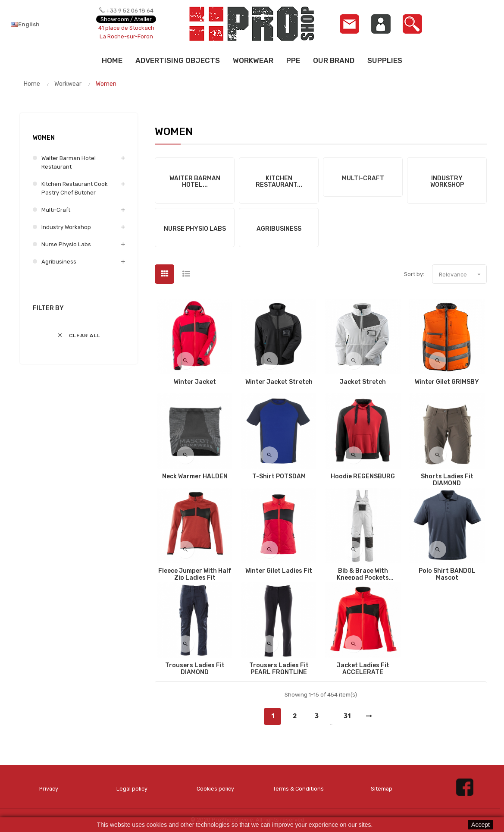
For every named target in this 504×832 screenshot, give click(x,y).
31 (347, 716)
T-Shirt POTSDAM (279, 477)
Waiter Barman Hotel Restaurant (69, 162)
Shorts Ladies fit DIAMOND (447, 480)
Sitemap (382, 789)
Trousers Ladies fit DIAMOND (195, 669)
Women (44, 138)
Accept (481, 825)
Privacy (49, 789)
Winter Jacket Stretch (279, 382)
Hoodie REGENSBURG (363, 477)
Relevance (463, 274)
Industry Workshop (66, 227)
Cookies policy (215, 789)
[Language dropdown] (42, 24)
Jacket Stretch (363, 382)
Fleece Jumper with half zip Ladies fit (195, 575)
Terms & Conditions (298, 789)
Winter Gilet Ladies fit (279, 571)
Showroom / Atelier (126, 19)
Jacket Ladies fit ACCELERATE (363, 669)
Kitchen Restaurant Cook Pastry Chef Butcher (75, 188)
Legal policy (132, 789)
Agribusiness (59, 262)
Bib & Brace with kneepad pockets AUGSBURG (363, 575)
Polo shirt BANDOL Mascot (447, 575)
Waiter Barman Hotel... (195, 182)
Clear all (79, 335)
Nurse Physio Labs (66, 244)
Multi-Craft (56, 210)
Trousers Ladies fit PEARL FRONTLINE (279, 669)
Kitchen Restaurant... (279, 182)
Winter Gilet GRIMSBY (447, 382)
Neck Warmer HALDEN (195, 477)
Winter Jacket (195, 382)
